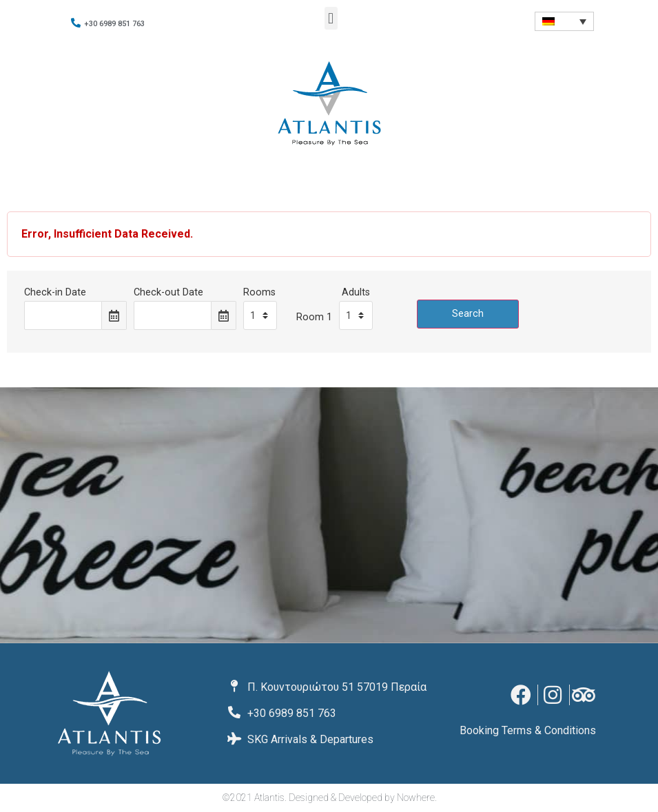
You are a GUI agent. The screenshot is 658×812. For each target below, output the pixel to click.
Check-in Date (55, 293)
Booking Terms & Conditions (528, 730)
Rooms (259, 293)
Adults (356, 293)
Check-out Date (168, 293)
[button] (331, 18)
